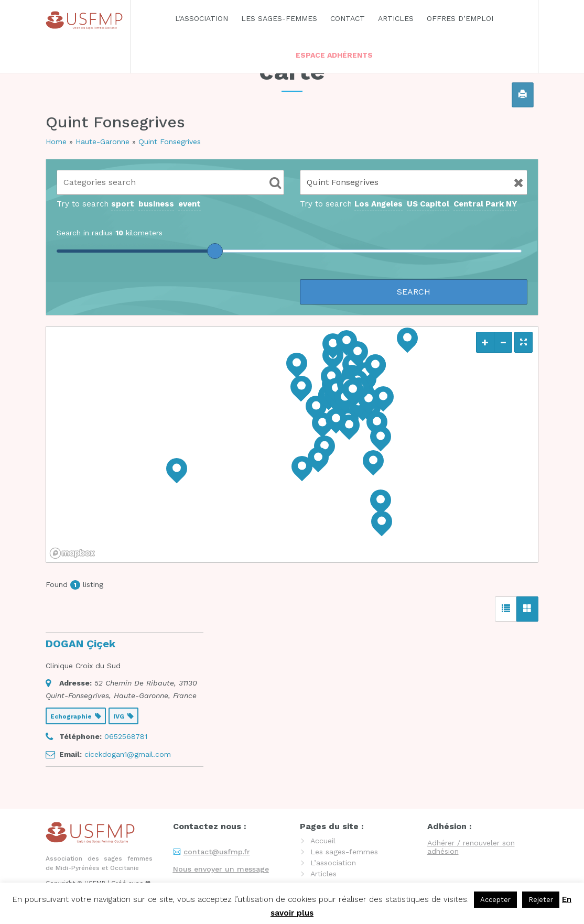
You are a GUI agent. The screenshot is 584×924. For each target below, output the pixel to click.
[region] (292, 444)
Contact (348, 18)
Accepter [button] (495, 900)
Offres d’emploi (460, 18)
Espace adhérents (334, 55)
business (156, 204)
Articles (396, 18)
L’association (202, 18)
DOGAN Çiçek (80, 644)
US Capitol (428, 204)
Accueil (323, 841)
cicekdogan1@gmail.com (128, 754)
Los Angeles (378, 204)
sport (123, 204)
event (190, 204)
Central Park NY (485, 204)
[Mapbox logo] (72, 553)
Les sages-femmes (279, 18)
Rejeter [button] (541, 900)
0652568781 (126, 736)
